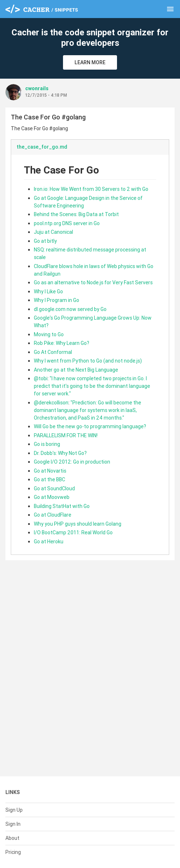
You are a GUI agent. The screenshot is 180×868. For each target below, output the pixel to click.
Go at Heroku (49, 542)
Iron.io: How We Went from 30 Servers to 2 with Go (91, 189)
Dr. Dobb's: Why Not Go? (60, 453)
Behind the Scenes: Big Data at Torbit (76, 214)
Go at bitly (45, 241)
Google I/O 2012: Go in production (72, 462)
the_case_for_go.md (42, 147)
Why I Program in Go (57, 300)
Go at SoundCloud (54, 488)
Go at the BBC (49, 479)
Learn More (90, 62)
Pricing (13, 852)
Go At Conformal (53, 352)
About (12, 838)
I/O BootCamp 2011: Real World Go (73, 532)
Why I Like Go (48, 291)
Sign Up (14, 810)
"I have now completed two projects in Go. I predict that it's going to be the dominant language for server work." (92, 386)
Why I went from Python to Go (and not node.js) (88, 361)
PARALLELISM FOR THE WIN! (66, 435)
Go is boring (47, 444)
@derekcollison (51, 403)
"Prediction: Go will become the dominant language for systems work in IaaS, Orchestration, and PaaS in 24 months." (87, 410)
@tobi (41, 378)
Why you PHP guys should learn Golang (78, 524)
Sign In (13, 824)
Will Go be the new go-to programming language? (90, 426)
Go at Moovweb (52, 497)
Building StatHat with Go (62, 506)
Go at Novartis (50, 471)
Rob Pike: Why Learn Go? (62, 343)
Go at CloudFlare (53, 515)
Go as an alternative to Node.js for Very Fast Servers (93, 282)
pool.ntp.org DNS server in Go (67, 223)
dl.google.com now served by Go (70, 309)
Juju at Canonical (53, 232)
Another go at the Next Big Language (76, 370)
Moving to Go (49, 334)
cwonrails (37, 88)
